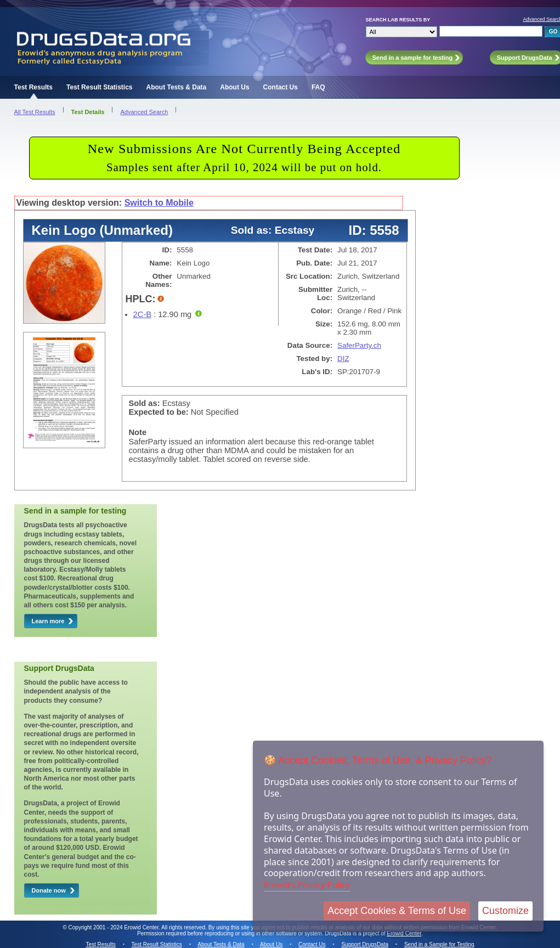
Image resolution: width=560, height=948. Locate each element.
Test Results (33, 87)
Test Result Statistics (99, 87)
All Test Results (35, 112)
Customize (505, 911)
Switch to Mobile (159, 203)
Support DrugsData (365, 944)
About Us (234, 87)
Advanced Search (144, 112)
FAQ (318, 87)
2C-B (142, 314)
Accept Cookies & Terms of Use (397, 911)
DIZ (343, 359)
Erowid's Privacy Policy (307, 884)
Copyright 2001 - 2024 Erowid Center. (114, 927)
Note (138, 432)
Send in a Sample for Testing (439, 944)
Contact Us (281, 87)
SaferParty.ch (359, 345)
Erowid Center (404, 933)
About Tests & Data (176, 87)
